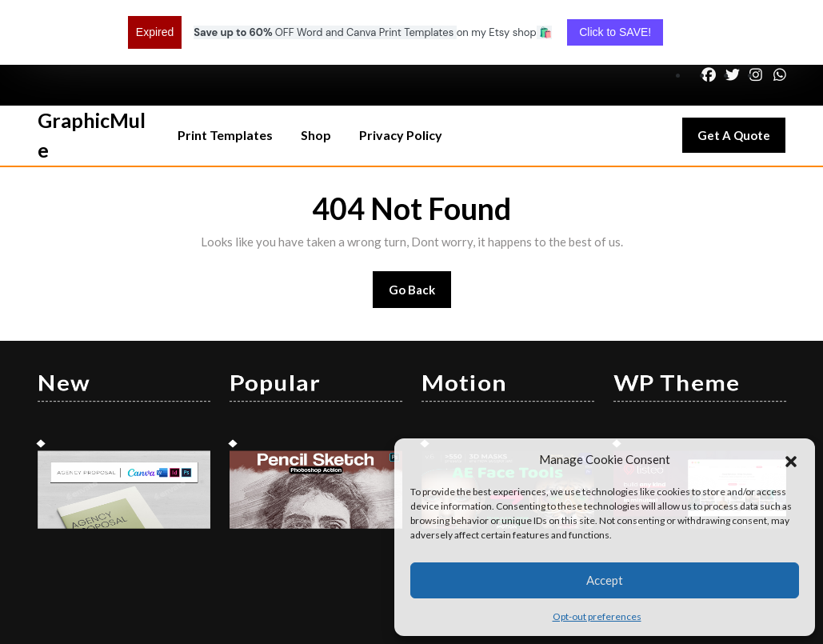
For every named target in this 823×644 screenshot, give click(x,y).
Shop (316, 76)
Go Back (420, 236)
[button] (791, 459)
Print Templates (225, 76)
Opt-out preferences (597, 616)
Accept (605, 580)
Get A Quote (741, 81)
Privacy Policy (401, 76)
